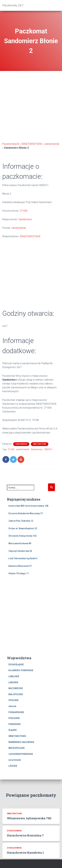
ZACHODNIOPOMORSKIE (21, 754)
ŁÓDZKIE (13, 766)
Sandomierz (25, 219)
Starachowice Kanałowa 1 (25, 853)
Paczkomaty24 (11, 144)
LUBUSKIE (13, 682)
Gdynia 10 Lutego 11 (19, 573)
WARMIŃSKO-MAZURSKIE (21, 742)
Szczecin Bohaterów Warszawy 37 (26, 513)
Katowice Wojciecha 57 (20, 566)
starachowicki (14, 831)
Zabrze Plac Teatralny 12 (21, 521)
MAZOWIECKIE (16, 688)
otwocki (12, 706)
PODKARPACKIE (16, 712)
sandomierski (52, 144)
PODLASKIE (14, 718)
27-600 (24, 211)
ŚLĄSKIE (13, 730)
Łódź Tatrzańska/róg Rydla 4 (23, 558)
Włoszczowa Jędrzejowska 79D (29, 818)
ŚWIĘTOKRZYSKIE (32, 144)
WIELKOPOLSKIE (17, 748)
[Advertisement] (31, 107)
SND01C (48, 449)
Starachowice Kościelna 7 (25, 835)
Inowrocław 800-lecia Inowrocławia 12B (28, 506)
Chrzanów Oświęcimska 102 (22, 536)
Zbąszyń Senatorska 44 (20, 551)
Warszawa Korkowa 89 (20, 543)
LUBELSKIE (14, 676)
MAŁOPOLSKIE (16, 694)
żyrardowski (15, 760)
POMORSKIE (15, 724)
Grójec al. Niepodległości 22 (23, 528)
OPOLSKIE (14, 700)
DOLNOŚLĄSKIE (16, 664)
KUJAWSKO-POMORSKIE (21, 670)
